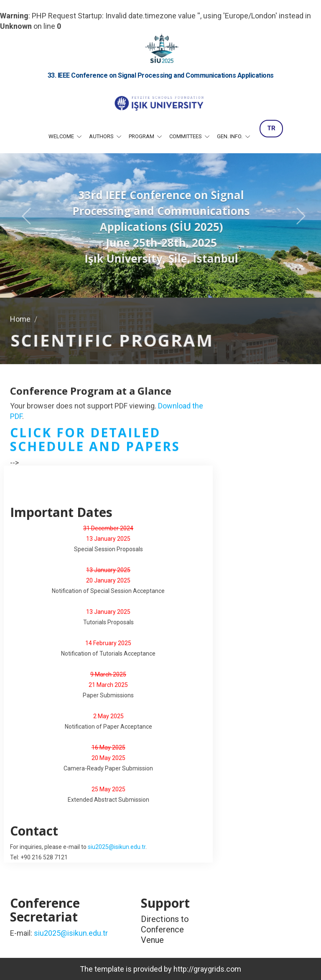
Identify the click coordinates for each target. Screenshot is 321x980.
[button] (23, 215)
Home (20, 318)
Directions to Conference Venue (165, 929)
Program (142, 136)
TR (271, 128)
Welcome (62, 136)
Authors (102, 136)
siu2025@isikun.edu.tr (117, 847)
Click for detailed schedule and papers (95, 440)
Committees (186, 136)
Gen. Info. (230, 136)
